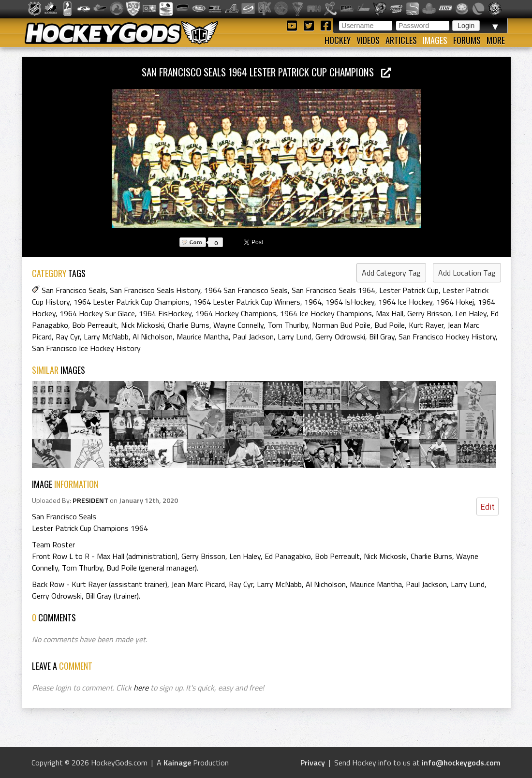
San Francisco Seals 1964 (333, 290)
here (141, 688)
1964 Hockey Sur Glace (97, 313)
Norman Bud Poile (341, 325)
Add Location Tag (467, 273)
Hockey (338, 40)
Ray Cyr (68, 337)
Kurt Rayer (426, 325)
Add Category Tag (391, 273)
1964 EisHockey (165, 313)
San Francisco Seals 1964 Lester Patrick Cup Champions (266, 72)
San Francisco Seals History (155, 290)
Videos (368, 40)
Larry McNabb (106, 337)
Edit (488, 506)
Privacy (313, 763)
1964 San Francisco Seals (246, 290)
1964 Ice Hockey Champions (326, 313)
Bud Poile (390, 325)
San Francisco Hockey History (447, 337)
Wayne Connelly (238, 325)
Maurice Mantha (203, 337)
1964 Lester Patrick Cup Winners (247, 302)
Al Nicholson (153, 337)
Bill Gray (382, 337)
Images (435, 40)
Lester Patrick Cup (409, 290)
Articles (401, 40)
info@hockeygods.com (461, 763)
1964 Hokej (455, 302)
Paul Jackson (253, 337)
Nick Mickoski (142, 325)
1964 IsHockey (350, 302)
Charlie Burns (189, 325)
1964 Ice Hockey (405, 302)
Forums (467, 40)
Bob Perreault (95, 325)
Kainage (177, 763)
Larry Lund (295, 337)
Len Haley (471, 313)
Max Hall (390, 313)
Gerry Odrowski (340, 337)
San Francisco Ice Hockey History (86, 348)
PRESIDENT (90, 500)
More (496, 40)
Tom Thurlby (288, 325)
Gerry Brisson (429, 313)
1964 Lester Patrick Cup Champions (132, 302)
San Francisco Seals (74, 290)
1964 (313, 302)
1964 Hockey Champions (236, 313)
